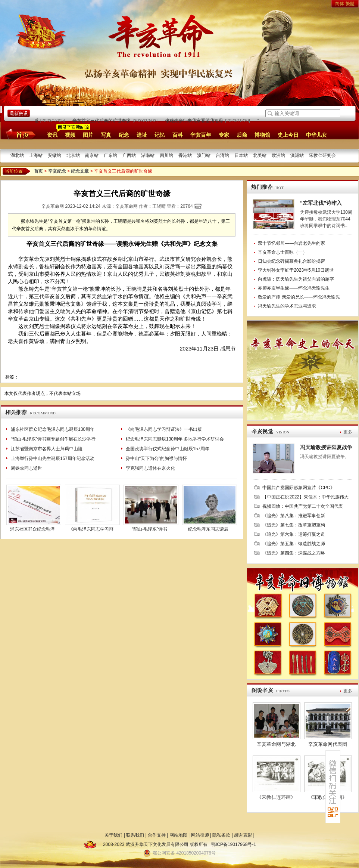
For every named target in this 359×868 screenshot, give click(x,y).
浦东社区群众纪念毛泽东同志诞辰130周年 (53, 429)
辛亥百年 (201, 135)
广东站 (110, 155)
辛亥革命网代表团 (328, 744)
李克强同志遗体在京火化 (150, 468)
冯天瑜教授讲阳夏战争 (326, 447)
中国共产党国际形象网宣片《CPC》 (298, 488)
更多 (348, 432)
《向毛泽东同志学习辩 (91, 529)
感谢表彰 (243, 835)
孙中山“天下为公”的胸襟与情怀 (156, 458)
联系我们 (135, 835)
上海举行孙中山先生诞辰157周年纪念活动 (53, 458)
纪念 (124, 135)
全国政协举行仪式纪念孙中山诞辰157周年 (168, 449)
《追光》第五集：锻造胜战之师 (294, 544)
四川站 (166, 155)
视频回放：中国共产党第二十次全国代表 (303, 506)
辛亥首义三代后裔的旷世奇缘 (103, 121)
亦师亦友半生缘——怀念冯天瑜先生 (294, 288)
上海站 (36, 155)
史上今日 (288, 135)
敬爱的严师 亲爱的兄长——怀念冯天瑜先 (299, 297)
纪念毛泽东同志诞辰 (208, 529)
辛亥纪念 (57, 171)
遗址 (142, 135)
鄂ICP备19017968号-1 (234, 844)
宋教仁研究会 (322, 155)
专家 (224, 135)
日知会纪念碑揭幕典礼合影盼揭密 (291, 261)
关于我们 (113, 835)
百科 (178, 135)
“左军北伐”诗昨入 (321, 203)
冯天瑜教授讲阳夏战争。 (325, 457)
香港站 (185, 155)
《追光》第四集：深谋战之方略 (294, 553)
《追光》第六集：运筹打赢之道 (294, 534)
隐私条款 (221, 835)
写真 (106, 135)
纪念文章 (80, 171)
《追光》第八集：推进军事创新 (294, 516)
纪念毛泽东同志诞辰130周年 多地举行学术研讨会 (175, 439)
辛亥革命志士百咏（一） (282, 252)
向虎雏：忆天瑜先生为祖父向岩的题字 (296, 279)
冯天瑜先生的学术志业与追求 (287, 306)
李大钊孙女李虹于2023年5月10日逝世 (296, 270)
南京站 (92, 155)
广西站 (129, 155)
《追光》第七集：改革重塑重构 (294, 525)
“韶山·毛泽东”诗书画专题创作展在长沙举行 (53, 439)
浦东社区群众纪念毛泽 (32, 529)
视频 (70, 135)
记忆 (160, 135)
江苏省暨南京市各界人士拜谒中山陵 (47, 449)
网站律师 (200, 835)
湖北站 (17, 155)
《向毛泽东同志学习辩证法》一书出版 (164, 429)
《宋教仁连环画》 (276, 797)
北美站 (260, 155)
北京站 (73, 155)
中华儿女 (316, 135)
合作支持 (157, 835)
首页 (20, 135)
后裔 (242, 135)
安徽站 (54, 155)
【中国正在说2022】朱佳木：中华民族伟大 (305, 497)
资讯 (52, 135)
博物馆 (262, 135)
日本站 (241, 155)
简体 (340, 4)
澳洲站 (297, 155)
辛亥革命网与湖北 (276, 744)
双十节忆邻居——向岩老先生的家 (291, 243)
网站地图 (178, 835)
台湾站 (222, 155)
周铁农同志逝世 (26, 468)
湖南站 (148, 155)
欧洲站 (278, 155)
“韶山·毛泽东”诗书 (149, 529)
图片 (88, 135)
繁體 (350, 4)
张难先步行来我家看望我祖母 (196, 121)
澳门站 (204, 155)
